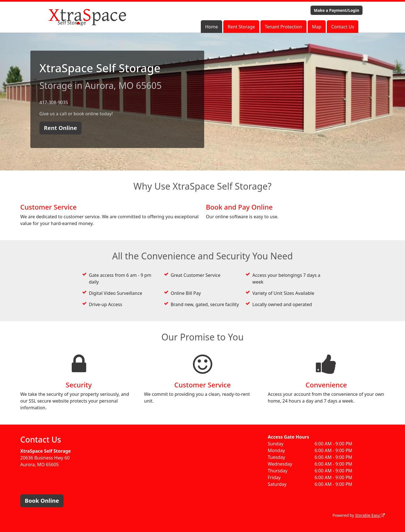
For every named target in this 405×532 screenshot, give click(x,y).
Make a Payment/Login (337, 10)
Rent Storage (241, 27)
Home (211, 27)
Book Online (42, 501)
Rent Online (60, 128)
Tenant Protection (283, 27)
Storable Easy (370, 515)
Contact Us (342, 27)
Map (317, 27)
